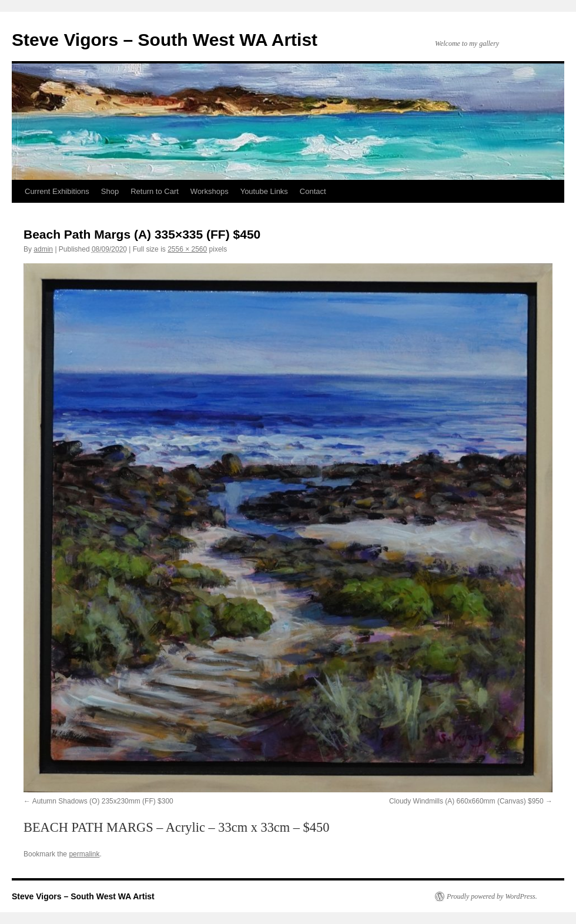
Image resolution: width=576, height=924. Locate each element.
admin (43, 249)
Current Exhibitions (57, 191)
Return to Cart (155, 191)
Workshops (210, 191)
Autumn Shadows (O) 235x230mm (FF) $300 (103, 801)
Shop (110, 191)
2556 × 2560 (187, 249)
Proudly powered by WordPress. (492, 896)
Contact (313, 191)
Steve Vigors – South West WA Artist (165, 40)
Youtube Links (264, 191)
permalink (84, 854)
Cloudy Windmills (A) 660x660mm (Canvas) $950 (466, 801)
